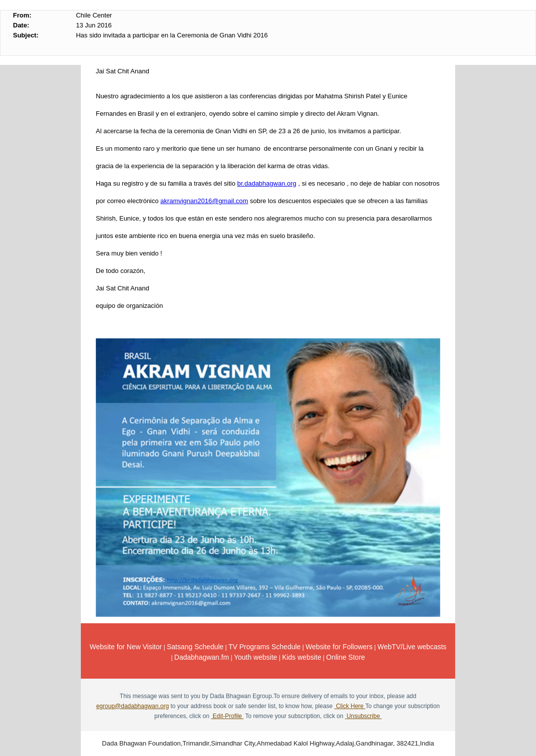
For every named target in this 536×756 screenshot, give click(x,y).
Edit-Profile (227, 716)
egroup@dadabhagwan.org (133, 706)
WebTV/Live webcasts (412, 647)
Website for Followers (339, 647)
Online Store (346, 657)
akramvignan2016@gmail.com (204, 201)
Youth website (256, 657)
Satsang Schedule (195, 647)
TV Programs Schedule (265, 647)
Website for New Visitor (126, 647)
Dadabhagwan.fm (202, 657)
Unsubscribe (363, 716)
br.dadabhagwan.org (267, 183)
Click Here (350, 706)
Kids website (302, 657)
